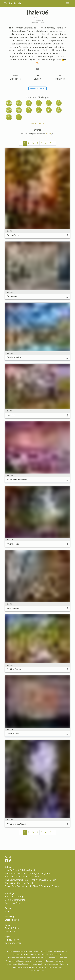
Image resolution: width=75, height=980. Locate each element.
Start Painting (12, 920)
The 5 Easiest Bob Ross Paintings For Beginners (28, 874)
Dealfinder (10, 931)
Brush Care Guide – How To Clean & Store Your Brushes (33, 886)
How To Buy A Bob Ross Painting (21, 870)
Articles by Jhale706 (37, 88)
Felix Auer (35, 971)
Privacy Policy (12, 940)
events (48, 134)
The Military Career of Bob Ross (20, 883)
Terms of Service (13, 943)
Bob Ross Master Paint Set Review (22, 877)
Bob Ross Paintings (14, 897)
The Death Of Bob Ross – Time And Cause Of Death (30, 880)
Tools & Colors (12, 928)
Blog (7, 912)
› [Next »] (54, 143)
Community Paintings (16, 900)
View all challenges (38, 123)
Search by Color (13, 903)
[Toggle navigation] (67, 4)
